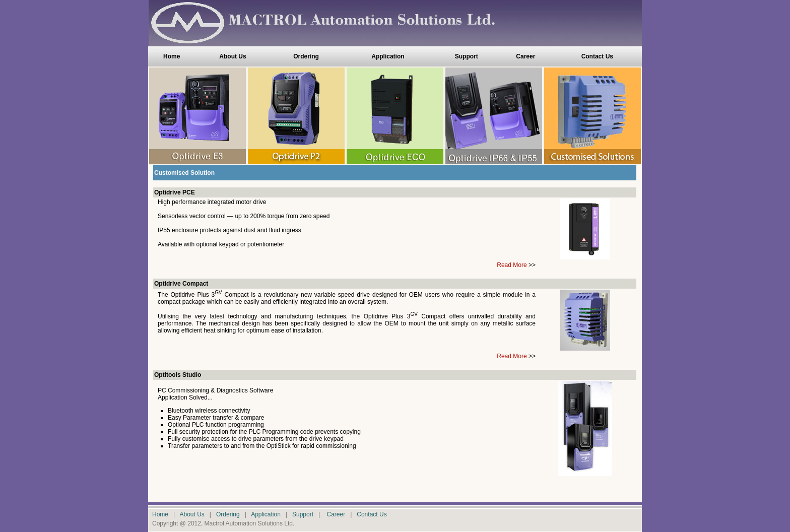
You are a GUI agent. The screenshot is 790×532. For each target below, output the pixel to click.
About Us (233, 56)
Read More (512, 265)
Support (467, 56)
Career (525, 56)
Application (388, 56)
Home (172, 56)
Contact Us (597, 56)
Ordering (306, 56)
